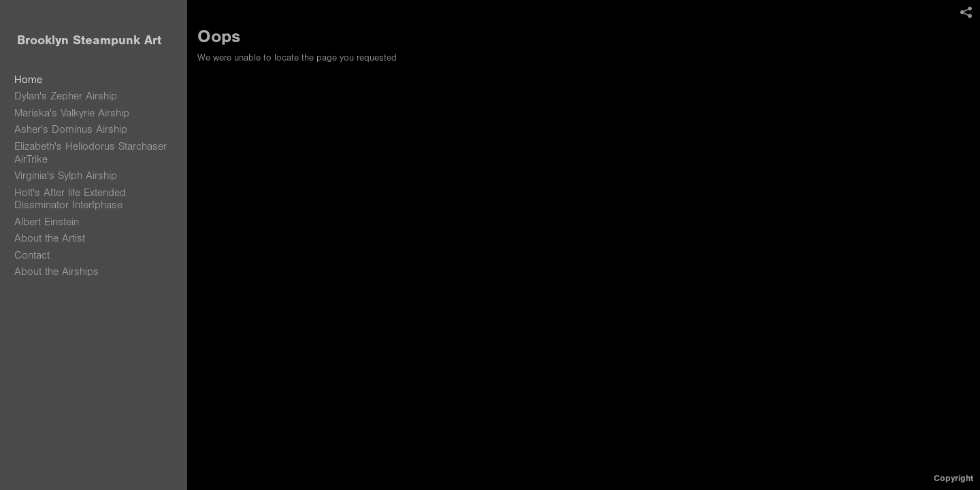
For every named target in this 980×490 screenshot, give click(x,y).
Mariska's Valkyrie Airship (72, 113)
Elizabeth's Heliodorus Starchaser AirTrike (91, 153)
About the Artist (50, 238)
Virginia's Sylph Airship (66, 176)
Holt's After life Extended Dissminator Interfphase (70, 199)
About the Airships (56, 272)
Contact (32, 255)
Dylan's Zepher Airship (66, 96)
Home (28, 80)
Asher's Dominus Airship (71, 129)
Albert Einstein (47, 222)
